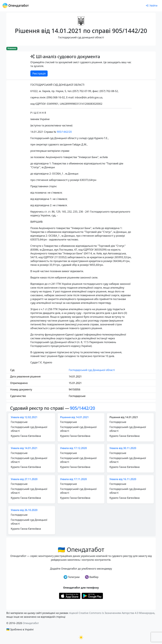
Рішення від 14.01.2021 (74, 417)
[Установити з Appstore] (70, 596)
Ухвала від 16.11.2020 (123, 479)
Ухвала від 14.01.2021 (24, 448)
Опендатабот (31, 623)
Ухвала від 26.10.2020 (24, 510)
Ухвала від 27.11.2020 (24, 479)
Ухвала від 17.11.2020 (73, 479)
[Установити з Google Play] (92, 596)
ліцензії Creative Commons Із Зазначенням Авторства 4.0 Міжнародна (112, 613)
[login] (152, 6)
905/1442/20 (64, 132)
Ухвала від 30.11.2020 (123, 448)
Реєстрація (39, 73)
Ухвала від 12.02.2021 (24, 417)
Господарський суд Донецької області (92, 370)
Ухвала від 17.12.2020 (73, 448)
